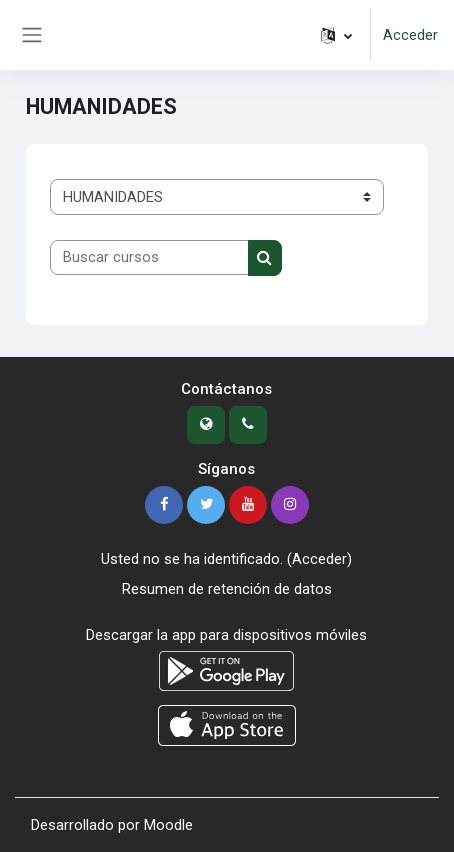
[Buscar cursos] (149, 258)
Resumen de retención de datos (227, 589)
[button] (336, 35)
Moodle (168, 825)
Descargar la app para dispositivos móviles (226, 635)
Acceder (410, 35)
